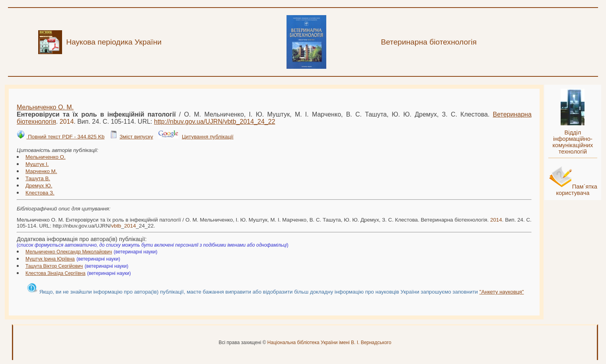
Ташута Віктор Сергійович (54, 266)
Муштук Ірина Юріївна (50, 259)
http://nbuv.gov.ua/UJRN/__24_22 (215, 122)
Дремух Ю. (39, 186)
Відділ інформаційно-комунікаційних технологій (573, 142)
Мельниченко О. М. (45, 107)
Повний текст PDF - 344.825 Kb (65, 137)
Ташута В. (38, 178)
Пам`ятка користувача (577, 190)
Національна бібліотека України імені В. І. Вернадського (329, 343)
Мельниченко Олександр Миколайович (69, 252)
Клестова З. (40, 193)
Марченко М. (41, 171)
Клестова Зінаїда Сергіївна (56, 273)
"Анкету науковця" (502, 292)
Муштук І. (37, 164)
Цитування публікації (208, 137)
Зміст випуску (136, 137)
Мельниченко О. (46, 157)
